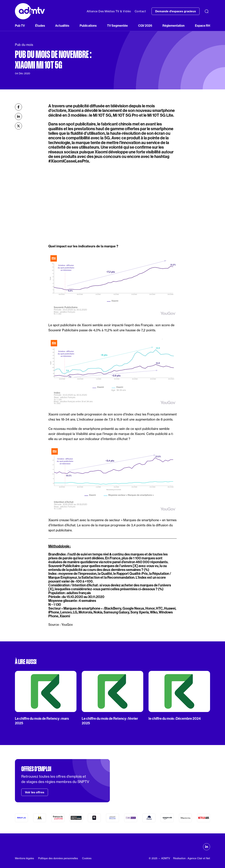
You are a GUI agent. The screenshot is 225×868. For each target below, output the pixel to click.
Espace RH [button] (202, 26)
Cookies (87, 858)
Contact (140, 11)
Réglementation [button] (173, 26)
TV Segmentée (117, 26)
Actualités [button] (62, 26)
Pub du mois (24, 45)
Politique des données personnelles (58, 858)
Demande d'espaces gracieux (176, 11)
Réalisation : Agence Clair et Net (192, 858)
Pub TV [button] (20, 26)
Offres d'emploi (36, 769)
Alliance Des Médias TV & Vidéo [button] (109, 11)
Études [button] (40, 26)
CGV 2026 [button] (145, 26)
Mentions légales (24, 858)
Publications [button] (88, 26)
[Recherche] (207, 11)
